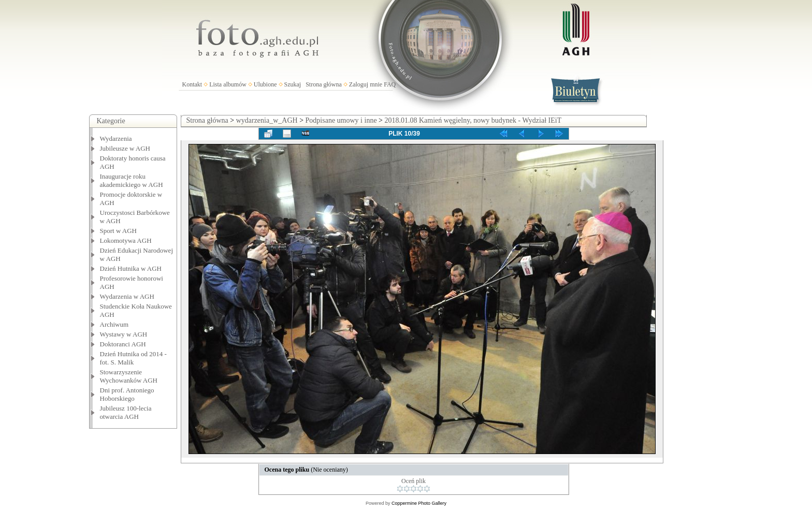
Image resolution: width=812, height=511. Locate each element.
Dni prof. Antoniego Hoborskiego (127, 394)
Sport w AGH (119, 231)
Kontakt (192, 84)
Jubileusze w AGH (125, 148)
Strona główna (324, 84)
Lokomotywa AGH (126, 240)
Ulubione (265, 84)
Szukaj (293, 84)
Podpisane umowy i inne (341, 120)
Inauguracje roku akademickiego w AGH (132, 180)
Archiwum (114, 324)
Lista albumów (228, 84)
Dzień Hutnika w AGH (131, 268)
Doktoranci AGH (123, 344)
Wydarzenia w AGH (127, 296)
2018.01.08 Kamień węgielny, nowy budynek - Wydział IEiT (473, 120)
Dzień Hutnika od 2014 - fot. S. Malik (133, 358)
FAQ (390, 84)
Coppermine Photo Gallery (419, 503)
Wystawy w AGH (124, 334)
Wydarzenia (116, 138)
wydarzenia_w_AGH (267, 120)
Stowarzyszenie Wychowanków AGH (129, 376)
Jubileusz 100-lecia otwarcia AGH (126, 412)
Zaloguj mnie (366, 84)
